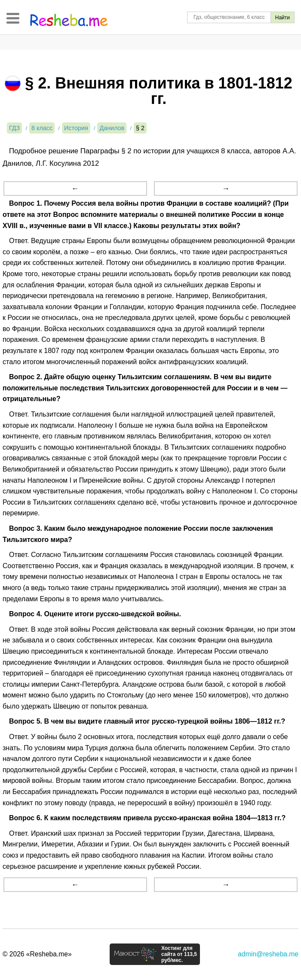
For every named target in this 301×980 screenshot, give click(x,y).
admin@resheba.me (268, 954)
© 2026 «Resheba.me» (37, 954)
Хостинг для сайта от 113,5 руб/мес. (179, 954)
